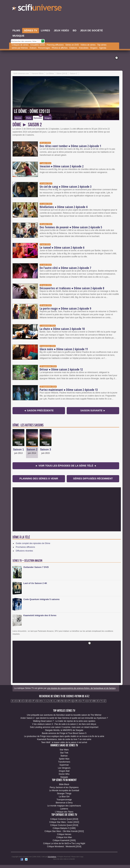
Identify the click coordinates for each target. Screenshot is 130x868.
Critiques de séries (20, 45)
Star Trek (64, 753)
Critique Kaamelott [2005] (64, 840)
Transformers (64, 762)
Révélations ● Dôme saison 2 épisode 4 (63, 207)
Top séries (102, 45)
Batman (64, 756)
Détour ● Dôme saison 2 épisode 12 (61, 369)
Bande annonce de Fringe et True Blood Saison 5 (64, 733)
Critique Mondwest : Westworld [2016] (64, 847)
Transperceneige (64, 800)
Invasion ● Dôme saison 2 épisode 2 (62, 166)
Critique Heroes (64, 834)
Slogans (94, 48)
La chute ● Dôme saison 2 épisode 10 (62, 329)
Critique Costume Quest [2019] (64, 819)
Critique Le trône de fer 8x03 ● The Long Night (64, 843)
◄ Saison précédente (39, 410)
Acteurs (33, 48)
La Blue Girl (64, 797)
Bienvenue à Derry (64, 803)
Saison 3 (46, 449)
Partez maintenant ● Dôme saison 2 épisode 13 (69, 390)
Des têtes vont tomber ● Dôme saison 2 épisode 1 (70, 146)
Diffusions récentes (24, 551)
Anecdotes (84, 48)
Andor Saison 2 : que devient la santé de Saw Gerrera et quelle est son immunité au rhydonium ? (64, 718)
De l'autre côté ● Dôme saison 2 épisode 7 (65, 268)
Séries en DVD (72, 45)
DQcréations (52, 857)
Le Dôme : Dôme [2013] (32, 111)
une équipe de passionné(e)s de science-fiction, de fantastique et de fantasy (81, 688)
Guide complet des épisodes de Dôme (33, 543)
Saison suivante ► (93, 410)
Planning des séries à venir (39, 479)
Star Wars (64, 750)
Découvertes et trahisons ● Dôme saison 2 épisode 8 (72, 288)
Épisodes (38, 117)
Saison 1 (18, 449)
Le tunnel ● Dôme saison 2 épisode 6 (62, 247)
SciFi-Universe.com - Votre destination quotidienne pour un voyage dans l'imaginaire (37, 8)
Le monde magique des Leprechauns (64, 806)
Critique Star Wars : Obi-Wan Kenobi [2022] (64, 831)
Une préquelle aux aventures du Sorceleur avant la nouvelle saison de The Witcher (64, 715)
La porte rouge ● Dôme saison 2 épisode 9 (65, 308)
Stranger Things (64, 794)
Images (48, 117)
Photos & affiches (60, 48)
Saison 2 (32, 449)
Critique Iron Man (64, 837)
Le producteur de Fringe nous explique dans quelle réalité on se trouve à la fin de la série (64, 736)
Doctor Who (64, 774)
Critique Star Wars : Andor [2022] (64, 822)
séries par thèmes (20, 48)
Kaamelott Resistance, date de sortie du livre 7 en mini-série (64, 739)
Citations (73, 48)
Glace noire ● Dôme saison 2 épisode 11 (64, 349)
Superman (64, 765)
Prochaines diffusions (25, 547)
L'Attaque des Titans (64, 812)
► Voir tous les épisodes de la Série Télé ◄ (66, 466)
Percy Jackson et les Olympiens (64, 787)
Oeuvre (18, 118)
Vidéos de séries (88, 45)
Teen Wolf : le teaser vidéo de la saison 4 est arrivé (64, 742)
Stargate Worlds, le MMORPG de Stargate (64, 730)
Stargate (64, 777)
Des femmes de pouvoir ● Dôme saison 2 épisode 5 (71, 227)
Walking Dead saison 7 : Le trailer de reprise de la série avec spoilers (64, 721)
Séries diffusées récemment (93, 479)
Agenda (103, 48)
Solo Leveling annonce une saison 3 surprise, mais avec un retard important (64, 727)
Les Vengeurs (64, 768)
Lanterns (64, 809)
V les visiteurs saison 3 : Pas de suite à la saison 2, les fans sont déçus (64, 724)
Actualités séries (37, 45)
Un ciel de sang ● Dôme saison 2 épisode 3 (66, 187)
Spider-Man (64, 759)
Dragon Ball (64, 771)
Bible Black (64, 784)
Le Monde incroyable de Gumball (64, 790)
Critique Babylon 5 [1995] (64, 828)
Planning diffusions (55, 45)
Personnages (44, 48)
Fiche (29, 118)
